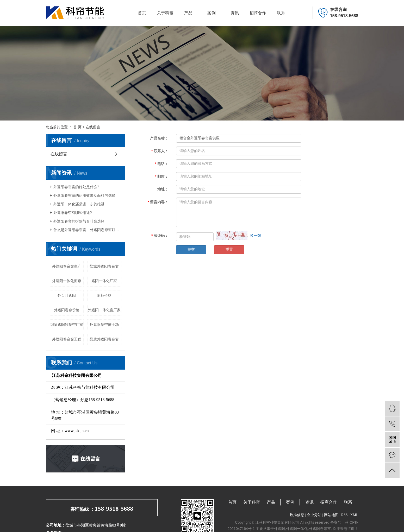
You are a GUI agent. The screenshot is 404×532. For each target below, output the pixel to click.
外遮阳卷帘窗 (320, 529)
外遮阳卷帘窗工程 (67, 339)
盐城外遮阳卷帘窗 (104, 266)
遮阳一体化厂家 (104, 281)
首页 (142, 13)
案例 (212, 13)
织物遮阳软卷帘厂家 (67, 325)
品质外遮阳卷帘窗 (104, 339)
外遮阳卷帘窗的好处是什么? (76, 187)
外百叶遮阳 (67, 295)
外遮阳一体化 (297, 529)
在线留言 (59, 154)
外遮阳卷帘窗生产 (67, 266)
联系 (281, 13)
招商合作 (258, 13)
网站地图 (331, 515)
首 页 (77, 127)
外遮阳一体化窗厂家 (104, 310)
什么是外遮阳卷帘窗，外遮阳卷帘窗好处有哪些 (87, 230)
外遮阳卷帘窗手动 (104, 325)
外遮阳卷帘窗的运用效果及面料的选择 (84, 195)
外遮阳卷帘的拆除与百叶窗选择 (79, 221)
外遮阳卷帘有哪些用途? (73, 213)
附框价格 (104, 295)
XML (354, 515)
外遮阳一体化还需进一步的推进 (79, 204)
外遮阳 (279, 529)
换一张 (256, 236)
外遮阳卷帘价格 (67, 310)
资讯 (235, 13)
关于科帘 (165, 13)
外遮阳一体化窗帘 (67, 281)
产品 (188, 13)
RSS (344, 515)
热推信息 (297, 515)
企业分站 (314, 515)
